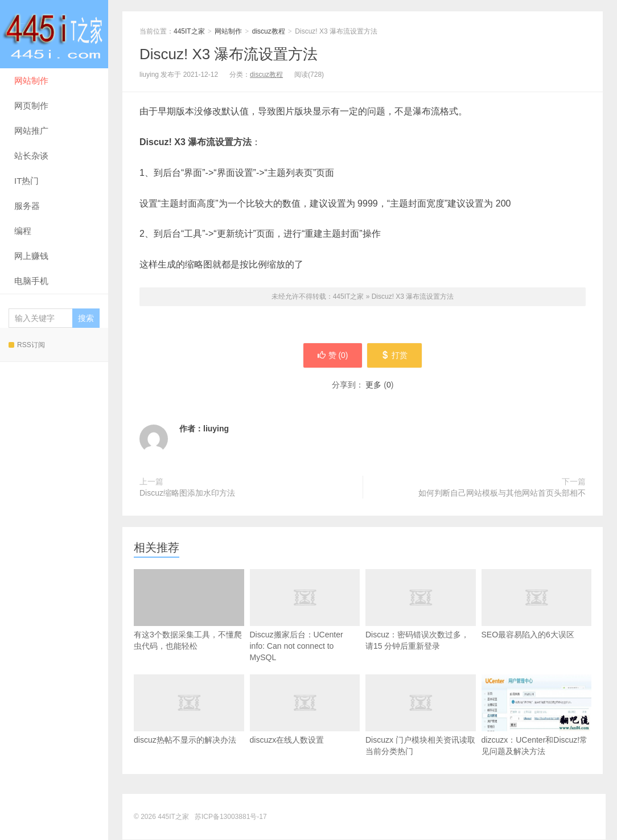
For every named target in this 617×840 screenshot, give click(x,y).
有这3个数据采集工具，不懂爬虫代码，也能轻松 (189, 610)
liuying (216, 429)
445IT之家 (54, 34)
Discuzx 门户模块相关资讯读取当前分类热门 (421, 728)
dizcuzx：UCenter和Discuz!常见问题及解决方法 (537, 716)
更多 (373, 385)
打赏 (395, 356)
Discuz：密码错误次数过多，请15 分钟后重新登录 (421, 623)
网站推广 (31, 131)
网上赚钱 (31, 256)
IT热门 (26, 181)
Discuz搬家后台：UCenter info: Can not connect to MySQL (305, 628)
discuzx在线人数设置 (305, 722)
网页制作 (31, 106)
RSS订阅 (27, 345)
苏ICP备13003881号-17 (231, 817)
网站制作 (31, 81)
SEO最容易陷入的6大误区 (537, 617)
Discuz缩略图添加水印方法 (187, 493)
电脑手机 (31, 281)
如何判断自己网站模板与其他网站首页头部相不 (502, 493)
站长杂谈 (31, 156)
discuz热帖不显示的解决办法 (189, 722)
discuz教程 (269, 31)
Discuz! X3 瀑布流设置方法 (229, 54)
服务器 (27, 206)
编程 (23, 231)
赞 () (332, 356)
